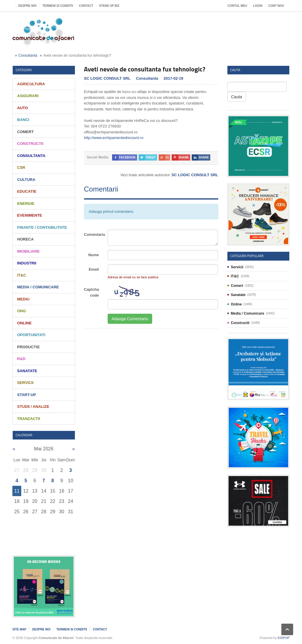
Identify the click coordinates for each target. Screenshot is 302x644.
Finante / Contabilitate (42, 227)
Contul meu (237, 6)
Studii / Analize (33, 407)
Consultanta (28, 55)
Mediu (23, 299)
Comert (25, 132)
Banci (23, 120)
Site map (19, 629)
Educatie (27, 191)
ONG (22, 311)
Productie (28, 347)
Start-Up (27, 395)
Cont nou (276, 6)
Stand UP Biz (109, 6)
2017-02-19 (174, 78)
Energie (26, 204)
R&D (21, 359)
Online (24, 323)
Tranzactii (29, 419)
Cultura (26, 180)
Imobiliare (28, 251)
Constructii (30, 144)
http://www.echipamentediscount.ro (114, 138)
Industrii (27, 263)
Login (258, 6)
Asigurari (28, 96)
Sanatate (27, 371)
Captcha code (92, 292)
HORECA (25, 239)
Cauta (237, 97)
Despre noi (27, 6)
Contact (86, 6)
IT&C (22, 275)
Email (94, 269)
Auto (23, 108)
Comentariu (94, 234)
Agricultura (31, 84)
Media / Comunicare (38, 287)
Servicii (25, 383)
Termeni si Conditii (58, 6)
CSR (21, 167)
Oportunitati (31, 335)
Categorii (24, 70)
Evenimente (30, 215)
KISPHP (284, 638)
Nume (93, 255)
